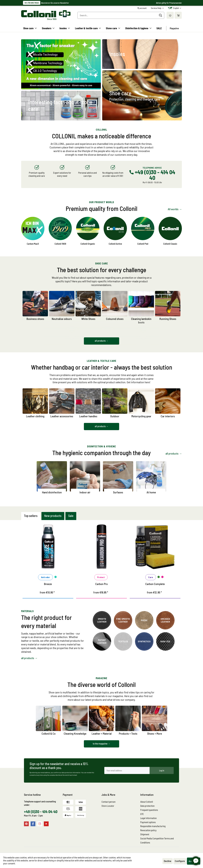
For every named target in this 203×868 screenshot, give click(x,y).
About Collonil (147, 802)
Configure (180, 861)
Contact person (108, 802)
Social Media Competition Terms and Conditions (157, 840)
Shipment (145, 834)
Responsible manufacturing (153, 826)
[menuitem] (142, 8)
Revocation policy (148, 830)
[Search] (161, 15)
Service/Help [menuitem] (156, 8)
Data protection (147, 806)
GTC (142, 814)
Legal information (148, 818)
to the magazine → (101, 743)
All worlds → (175, 209)
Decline (168, 861)
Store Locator (108, 806)
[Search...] (121, 15)
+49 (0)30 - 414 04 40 (41, 812)
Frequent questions (149, 810)
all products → (102, 341)
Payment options (148, 822)
